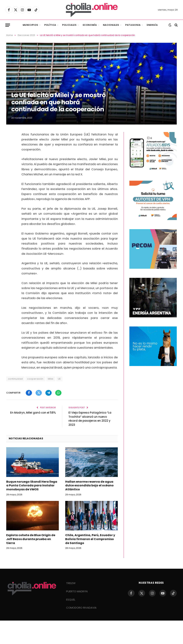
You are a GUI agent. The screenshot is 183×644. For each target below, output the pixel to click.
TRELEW (71, 583)
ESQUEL (71, 600)
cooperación (35, 379)
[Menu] (8, 25)
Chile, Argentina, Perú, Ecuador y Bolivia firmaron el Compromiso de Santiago (90, 539)
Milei (51, 379)
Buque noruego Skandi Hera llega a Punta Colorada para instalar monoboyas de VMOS (32, 486)
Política (50, 25)
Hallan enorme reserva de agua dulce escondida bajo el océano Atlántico (89, 486)
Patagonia (133, 25)
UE (59, 379)
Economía (90, 25)
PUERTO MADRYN (77, 591)
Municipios (30, 25)
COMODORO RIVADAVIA (81, 608)
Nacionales (111, 25)
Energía (152, 25)
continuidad (15, 379)
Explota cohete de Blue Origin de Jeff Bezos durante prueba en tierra (31, 539)
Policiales (69, 25)
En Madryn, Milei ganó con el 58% (33, 413)
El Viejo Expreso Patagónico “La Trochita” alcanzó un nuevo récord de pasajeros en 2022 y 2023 (90, 419)
